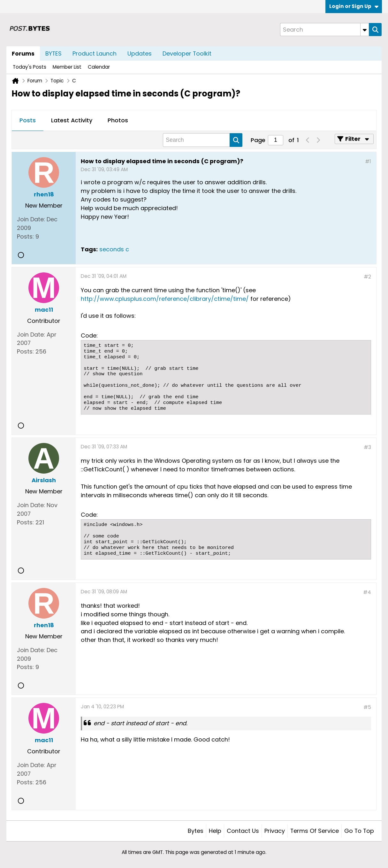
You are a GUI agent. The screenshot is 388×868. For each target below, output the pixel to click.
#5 (367, 707)
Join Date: (31, 219)
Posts (28, 120)
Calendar (99, 67)
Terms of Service (315, 831)
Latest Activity (72, 120)
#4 (367, 592)
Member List (67, 67)
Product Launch (95, 53)
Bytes (196, 831)
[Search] (324, 30)
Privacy (275, 831)
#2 (367, 277)
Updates (140, 53)
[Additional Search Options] (365, 30)
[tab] (28, 121)
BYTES (53, 53)
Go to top (359, 831)
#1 (368, 161)
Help (215, 831)
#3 (367, 447)
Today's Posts (30, 67)
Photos (118, 120)
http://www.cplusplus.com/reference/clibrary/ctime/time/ (165, 299)
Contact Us (243, 831)
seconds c (114, 249)
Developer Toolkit (187, 53)
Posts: (25, 236)
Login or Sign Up (354, 6)
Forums (23, 53)
